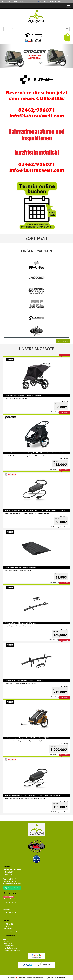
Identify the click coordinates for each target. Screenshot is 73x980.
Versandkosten (64, 527)
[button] (67, 37)
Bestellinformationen (11, 948)
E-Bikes (6, 926)
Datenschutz (8, 941)
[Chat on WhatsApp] (12, 887)
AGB (5, 939)
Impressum (61, 978)
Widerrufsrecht (8, 943)
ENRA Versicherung (10, 931)
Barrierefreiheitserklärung (12, 950)
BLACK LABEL (8, 924)
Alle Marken (63, 341)
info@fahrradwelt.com (13, 884)
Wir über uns (8, 929)
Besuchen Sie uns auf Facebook (50, 1)
